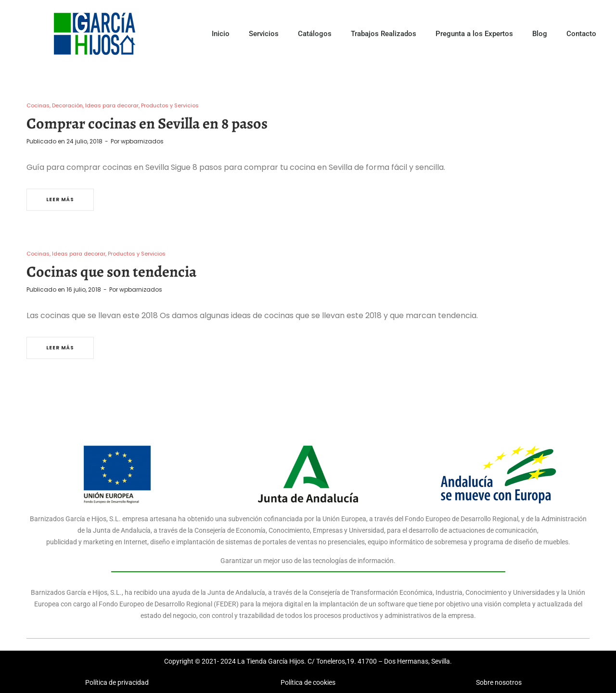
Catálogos (315, 34)
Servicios (264, 34)
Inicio (221, 34)
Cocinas (38, 105)
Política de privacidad (117, 682)
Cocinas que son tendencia (111, 271)
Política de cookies (308, 682)
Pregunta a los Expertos (474, 34)
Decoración (67, 105)
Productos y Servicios (170, 105)
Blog (540, 34)
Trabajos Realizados (384, 34)
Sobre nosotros (499, 682)
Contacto (581, 34)
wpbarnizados (142, 141)
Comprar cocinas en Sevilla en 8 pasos (147, 123)
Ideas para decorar (112, 105)
